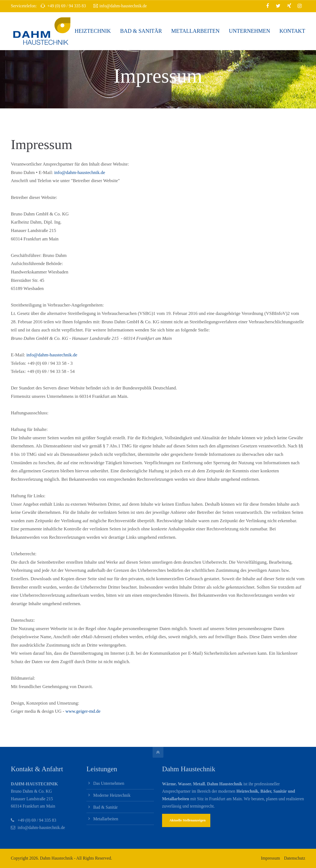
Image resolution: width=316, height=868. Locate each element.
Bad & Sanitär (105, 807)
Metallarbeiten (106, 819)
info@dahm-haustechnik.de (120, 6)
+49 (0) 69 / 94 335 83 (37, 820)
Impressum (270, 858)
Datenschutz (295, 858)
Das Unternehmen (109, 783)
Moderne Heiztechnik (112, 795)
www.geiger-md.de (83, 711)
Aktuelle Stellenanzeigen (188, 820)
